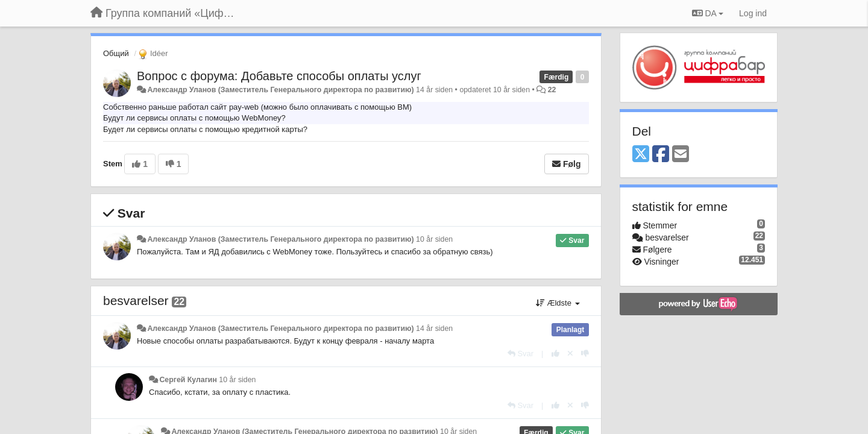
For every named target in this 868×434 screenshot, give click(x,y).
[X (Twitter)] (641, 155)
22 (552, 90)
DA (708, 13)
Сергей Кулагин (188, 380)
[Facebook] (661, 155)
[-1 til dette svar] (585, 354)
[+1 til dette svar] (555, 354)
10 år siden (434, 239)
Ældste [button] (558, 303)
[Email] (681, 155)
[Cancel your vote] (570, 354)
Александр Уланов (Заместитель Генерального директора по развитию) (280, 90)
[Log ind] (753, 13)
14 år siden (434, 329)
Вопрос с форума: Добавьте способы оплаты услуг (279, 76)
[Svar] (520, 354)
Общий (116, 53)
